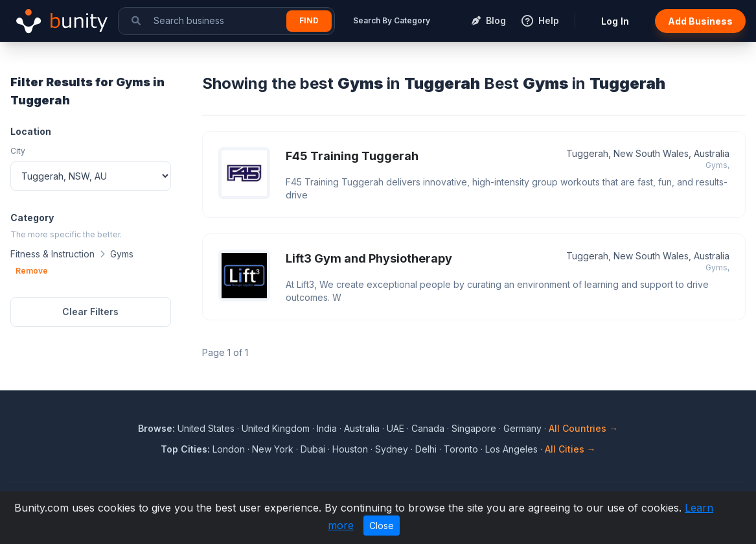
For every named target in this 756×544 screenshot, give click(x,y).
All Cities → (570, 449)
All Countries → (583, 428)
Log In (615, 21)
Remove (32, 271)
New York (273, 449)
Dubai (313, 449)
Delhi (426, 449)
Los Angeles (511, 449)
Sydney (392, 449)
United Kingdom (276, 428)
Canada (428, 428)
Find (309, 20)
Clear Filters (90, 312)
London (229, 449)
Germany (522, 428)
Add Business (700, 21)
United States (206, 428)
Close (382, 526)
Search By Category (392, 20)
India (327, 428)
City (18, 151)
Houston (350, 449)
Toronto (461, 449)
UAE (395, 428)
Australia (362, 428)
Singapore (474, 428)
